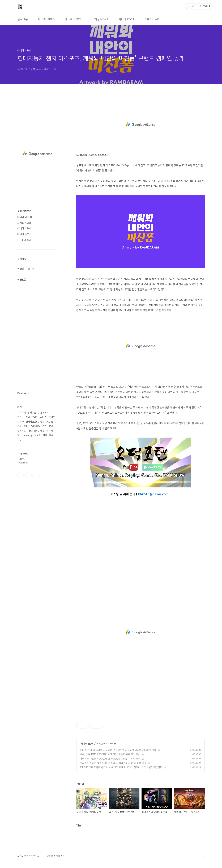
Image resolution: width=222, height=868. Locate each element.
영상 (26, 426)
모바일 (35, 417)
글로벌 (38, 435)
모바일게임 (35, 426)
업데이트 (22, 431)
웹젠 (42, 431)
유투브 (36, 475)
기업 (44, 426)
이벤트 (20, 417)
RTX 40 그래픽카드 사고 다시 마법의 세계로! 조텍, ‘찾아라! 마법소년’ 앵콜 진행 (121, 767)
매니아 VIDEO (46, 19)
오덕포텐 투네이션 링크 (28, 856)
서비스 (43, 417)
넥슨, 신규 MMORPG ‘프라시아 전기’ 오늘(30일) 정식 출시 (110, 754)
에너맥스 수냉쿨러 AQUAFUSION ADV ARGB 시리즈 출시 (110, 759)
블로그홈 (23, 19)
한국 (51, 435)
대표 (30, 431)
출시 (53, 421)
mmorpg (28, 435)
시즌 (19, 440)
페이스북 (20, 475)
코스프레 (22, 412)
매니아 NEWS (73, 19)
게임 (28, 417)
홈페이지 (44, 412)
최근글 (21, 268)
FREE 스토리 (152, 19)
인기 (36, 412)
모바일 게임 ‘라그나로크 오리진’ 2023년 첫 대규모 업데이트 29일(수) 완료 (118, 750)
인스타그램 (28, 475)
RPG (51, 426)
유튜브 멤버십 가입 (56, 856)
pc (48, 421)
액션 (19, 435)
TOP (202, 857)
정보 (42, 421)
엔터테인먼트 (32, 421)
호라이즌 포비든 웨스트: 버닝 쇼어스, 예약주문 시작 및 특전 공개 (113, 763)
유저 (30, 412)
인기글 (31, 268)
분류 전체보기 (24, 211)
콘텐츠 (52, 417)
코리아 (20, 421)
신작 (45, 435)
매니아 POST (126, 19)
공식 (36, 431)
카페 (19, 426)
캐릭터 (50, 431)
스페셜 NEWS (100, 19)
